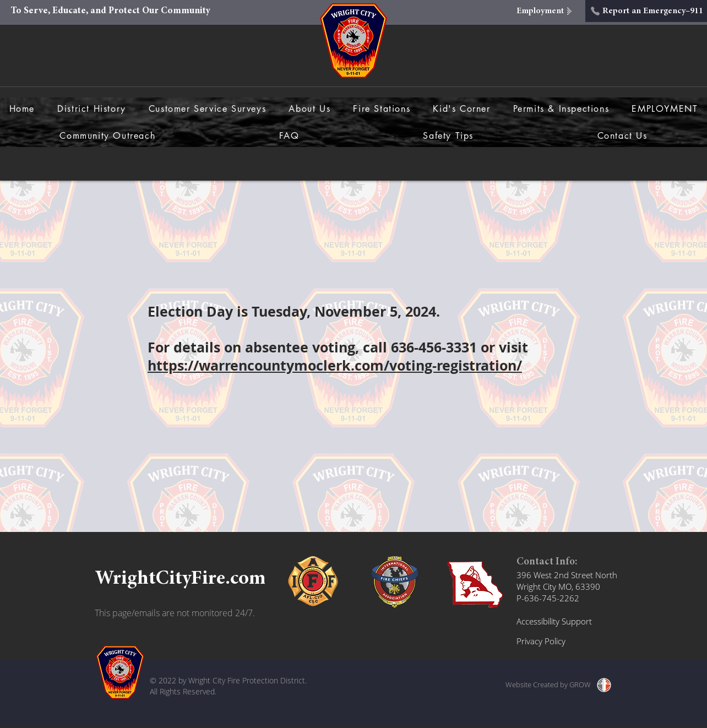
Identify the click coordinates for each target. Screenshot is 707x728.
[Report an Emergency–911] (646, 11)
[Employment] (546, 11)
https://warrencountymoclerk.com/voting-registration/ (335, 365)
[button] (310, 109)
